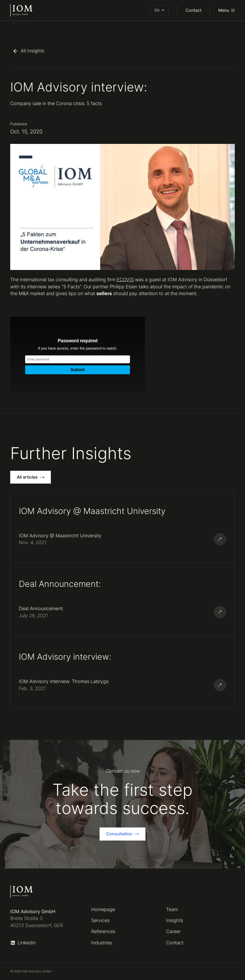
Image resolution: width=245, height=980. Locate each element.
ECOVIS (125, 280)
